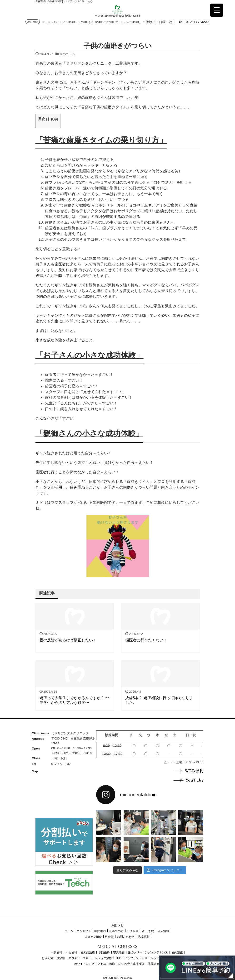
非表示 (52, 119)
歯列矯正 (177, 952)
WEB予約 (148, 931)
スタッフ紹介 (93, 937)
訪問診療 (154, 964)
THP (118, 958)
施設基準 (143, 937)
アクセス (133, 931)
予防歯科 (104, 952)
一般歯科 (56, 952)
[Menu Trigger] (217, 10)
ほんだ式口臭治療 (54, 958)
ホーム (69, 931)
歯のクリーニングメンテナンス (148, 952)
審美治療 (119, 952)
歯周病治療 (88, 952)
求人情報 (163, 931)
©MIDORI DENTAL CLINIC (117, 978)
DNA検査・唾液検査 (131, 964)
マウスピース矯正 (80, 958)
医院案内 (100, 931)
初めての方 (116, 931)
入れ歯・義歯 (106, 964)
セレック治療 (103, 958)
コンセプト (84, 931)
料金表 (109, 937)
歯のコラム (67, 54)
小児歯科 (71, 952)
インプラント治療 (136, 958)
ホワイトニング (84, 964)
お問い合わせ (126, 937)
